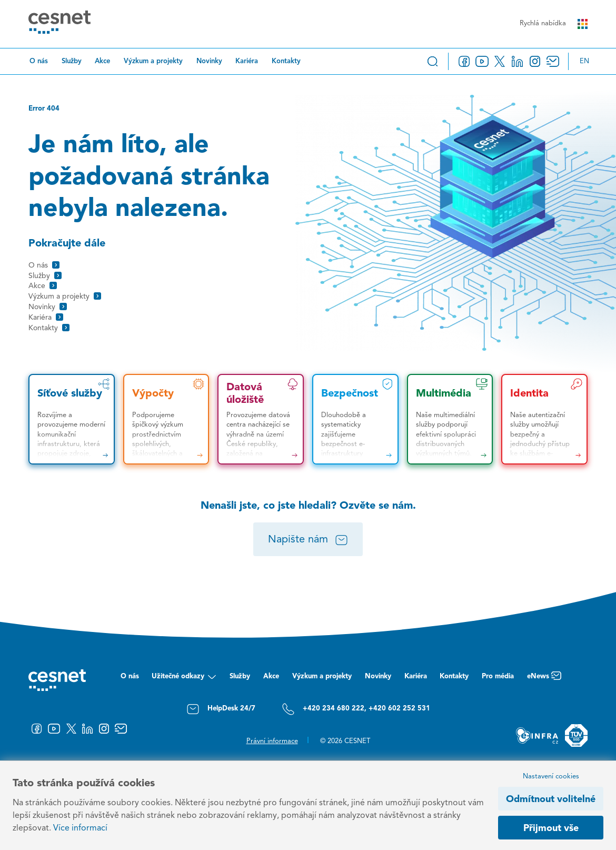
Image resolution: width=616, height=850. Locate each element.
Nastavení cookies (551, 777)
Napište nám (308, 540)
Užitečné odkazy (184, 679)
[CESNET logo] (59, 24)
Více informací (80, 828)
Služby (72, 61)
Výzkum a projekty (153, 61)
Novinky (209, 61)
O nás (39, 61)
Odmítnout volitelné (551, 799)
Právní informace (272, 741)
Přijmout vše (551, 828)
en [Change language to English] (584, 61)
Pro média (498, 676)
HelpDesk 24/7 (221, 709)
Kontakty (286, 61)
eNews (544, 679)
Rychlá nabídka (554, 24)
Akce (102, 61)
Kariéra (247, 61)
